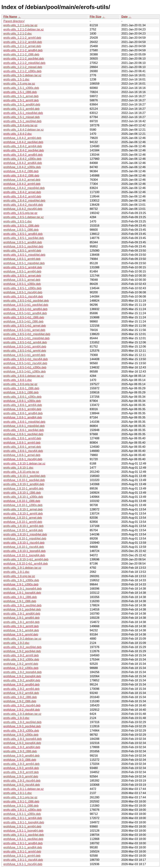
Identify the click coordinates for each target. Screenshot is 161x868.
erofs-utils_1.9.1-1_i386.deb (21, 802)
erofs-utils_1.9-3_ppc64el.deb (22, 722)
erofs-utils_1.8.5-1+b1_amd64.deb (25, 309)
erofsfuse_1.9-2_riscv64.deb (22, 710)
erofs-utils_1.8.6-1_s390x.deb (22, 397)
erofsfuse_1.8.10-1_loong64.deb (24, 555)
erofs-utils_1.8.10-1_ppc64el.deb (24, 476)
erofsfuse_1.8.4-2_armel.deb (22, 180)
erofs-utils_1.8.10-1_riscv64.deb (24, 543)
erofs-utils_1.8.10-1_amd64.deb (24, 484)
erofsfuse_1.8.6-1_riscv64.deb (23, 459)
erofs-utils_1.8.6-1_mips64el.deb (24, 422)
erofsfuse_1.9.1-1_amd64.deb (23, 847)
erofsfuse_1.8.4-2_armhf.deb (22, 184)
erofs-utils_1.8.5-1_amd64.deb (23, 234)
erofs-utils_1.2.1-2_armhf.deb (22, 38)
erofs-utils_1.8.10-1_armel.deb (23, 509)
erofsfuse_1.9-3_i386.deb (20, 760)
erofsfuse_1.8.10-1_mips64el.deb (25, 539)
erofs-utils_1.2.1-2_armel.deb (22, 46)
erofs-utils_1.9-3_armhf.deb (21, 772)
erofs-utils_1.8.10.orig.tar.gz (21, 472)
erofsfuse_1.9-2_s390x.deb (21, 668)
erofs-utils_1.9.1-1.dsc (18, 793)
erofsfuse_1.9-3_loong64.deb (22, 743)
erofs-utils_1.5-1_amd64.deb (22, 104)
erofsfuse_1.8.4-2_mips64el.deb (24, 188)
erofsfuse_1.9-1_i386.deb (20, 601)
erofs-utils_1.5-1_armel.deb (21, 96)
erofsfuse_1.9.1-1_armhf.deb (22, 856)
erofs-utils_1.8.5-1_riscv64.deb (23, 297)
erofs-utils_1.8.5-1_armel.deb (22, 276)
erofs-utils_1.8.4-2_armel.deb (22, 192)
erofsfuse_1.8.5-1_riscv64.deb (23, 292)
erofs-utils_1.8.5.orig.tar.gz (20, 213)
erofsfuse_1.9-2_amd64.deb (21, 685)
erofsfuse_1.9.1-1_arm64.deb (22, 827)
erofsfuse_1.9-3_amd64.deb (21, 756)
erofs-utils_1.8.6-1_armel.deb (22, 447)
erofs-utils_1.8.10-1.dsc (18, 468)
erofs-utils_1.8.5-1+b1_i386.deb (24, 317)
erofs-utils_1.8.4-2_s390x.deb (22, 159)
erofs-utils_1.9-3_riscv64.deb (22, 781)
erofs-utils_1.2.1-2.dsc (18, 34)
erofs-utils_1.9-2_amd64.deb (22, 680)
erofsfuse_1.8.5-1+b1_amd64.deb (25, 313)
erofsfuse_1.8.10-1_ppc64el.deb (24, 480)
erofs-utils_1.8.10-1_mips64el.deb (25, 534)
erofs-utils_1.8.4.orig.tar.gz (20, 125)
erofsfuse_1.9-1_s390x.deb (21, 584)
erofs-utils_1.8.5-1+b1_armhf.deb (25, 351)
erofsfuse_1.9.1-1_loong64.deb (23, 831)
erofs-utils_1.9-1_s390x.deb (21, 580)
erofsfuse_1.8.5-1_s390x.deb (22, 284)
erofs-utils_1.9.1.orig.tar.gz (20, 797)
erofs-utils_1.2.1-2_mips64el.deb (24, 63)
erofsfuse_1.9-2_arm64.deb (21, 693)
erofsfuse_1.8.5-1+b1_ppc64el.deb (26, 305)
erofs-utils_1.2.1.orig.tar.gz (20, 25)
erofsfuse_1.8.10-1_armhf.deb (23, 522)
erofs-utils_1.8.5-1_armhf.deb (22, 251)
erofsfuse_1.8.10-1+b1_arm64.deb (26, 564)
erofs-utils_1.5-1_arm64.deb (21, 109)
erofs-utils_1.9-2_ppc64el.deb (22, 647)
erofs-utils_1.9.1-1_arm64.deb (23, 818)
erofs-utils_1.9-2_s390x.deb (21, 660)
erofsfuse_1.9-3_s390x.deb (21, 735)
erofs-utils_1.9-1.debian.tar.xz (22, 568)
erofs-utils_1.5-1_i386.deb (20, 92)
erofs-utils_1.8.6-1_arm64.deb (23, 405)
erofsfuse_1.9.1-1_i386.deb (21, 806)
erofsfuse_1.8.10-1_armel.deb (23, 518)
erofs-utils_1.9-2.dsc (16, 643)
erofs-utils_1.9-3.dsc (16, 718)
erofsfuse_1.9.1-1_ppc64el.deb (23, 839)
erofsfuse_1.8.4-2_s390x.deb (22, 167)
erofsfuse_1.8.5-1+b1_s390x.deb (25, 372)
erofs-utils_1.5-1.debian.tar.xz (22, 75)
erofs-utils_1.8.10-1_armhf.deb (23, 514)
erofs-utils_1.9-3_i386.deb (20, 751)
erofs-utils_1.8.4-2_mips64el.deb (24, 201)
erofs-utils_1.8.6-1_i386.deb (21, 388)
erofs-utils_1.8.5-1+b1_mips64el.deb (27, 334)
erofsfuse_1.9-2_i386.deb (20, 701)
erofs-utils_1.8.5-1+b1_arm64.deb (25, 342)
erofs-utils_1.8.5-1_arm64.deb (23, 267)
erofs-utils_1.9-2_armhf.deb (21, 655)
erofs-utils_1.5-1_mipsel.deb (22, 117)
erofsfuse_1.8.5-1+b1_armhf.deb (24, 355)
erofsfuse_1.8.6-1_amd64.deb (23, 417)
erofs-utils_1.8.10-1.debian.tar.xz (24, 464)
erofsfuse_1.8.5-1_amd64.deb (23, 242)
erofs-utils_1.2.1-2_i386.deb (21, 54)
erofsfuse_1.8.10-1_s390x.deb (23, 505)
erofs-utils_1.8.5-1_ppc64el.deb (24, 238)
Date (124, 17)
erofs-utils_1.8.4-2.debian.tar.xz (24, 130)
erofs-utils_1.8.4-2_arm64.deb (23, 146)
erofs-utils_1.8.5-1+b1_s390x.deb (25, 367)
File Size (96, 17)
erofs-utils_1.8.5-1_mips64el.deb (24, 255)
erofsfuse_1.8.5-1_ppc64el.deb (23, 246)
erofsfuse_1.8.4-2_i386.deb (21, 171)
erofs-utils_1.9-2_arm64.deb (21, 689)
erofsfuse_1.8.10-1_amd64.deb (23, 489)
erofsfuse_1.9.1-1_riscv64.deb (23, 864)
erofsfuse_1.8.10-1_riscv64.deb (24, 547)
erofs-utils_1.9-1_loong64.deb (23, 589)
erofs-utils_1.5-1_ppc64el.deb (22, 121)
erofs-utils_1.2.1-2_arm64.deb (23, 42)
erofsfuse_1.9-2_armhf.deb (21, 664)
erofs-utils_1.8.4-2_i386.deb (21, 176)
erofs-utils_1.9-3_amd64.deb (22, 747)
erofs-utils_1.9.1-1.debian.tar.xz (24, 789)
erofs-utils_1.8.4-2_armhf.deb (22, 196)
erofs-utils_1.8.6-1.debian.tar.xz (24, 376)
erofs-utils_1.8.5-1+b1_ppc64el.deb (26, 301)
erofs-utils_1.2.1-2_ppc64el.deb (24, 59)
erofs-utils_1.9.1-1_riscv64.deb (23, 860)
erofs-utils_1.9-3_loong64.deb (23, 739)
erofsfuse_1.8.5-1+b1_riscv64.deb (25, 363)
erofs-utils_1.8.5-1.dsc (18, 221)
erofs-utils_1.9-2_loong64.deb (23, 672)
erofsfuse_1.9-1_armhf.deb (21, 634)
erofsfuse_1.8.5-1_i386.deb (21, 230)
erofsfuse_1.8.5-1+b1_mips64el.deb (27, 338)
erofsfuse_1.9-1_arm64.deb (21, 630)
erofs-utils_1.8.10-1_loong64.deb (25, 551)
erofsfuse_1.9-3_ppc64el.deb (22, 726)
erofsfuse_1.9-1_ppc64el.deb (22, 609)
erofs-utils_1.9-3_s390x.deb (21, 731)
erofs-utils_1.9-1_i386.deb (20, 597)
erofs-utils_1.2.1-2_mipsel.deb (23, 67)
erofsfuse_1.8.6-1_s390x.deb (22, 401)
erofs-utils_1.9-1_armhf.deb (21, 626)
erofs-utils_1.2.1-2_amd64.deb (23, 50)
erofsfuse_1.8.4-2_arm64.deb (22, 138)
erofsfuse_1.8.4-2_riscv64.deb (23, 209)
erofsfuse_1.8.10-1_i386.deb (22, 501)
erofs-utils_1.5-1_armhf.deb (21, 100)
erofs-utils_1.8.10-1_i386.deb (22, 493)
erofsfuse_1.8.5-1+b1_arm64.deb (25, 347)
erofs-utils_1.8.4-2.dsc (18, 134)
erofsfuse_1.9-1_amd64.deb (21, 618)
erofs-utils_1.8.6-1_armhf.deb (22, 438)
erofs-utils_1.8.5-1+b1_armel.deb (25, 326)
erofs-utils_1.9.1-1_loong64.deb (24, 822)
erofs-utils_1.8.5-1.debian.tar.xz (24, 217)
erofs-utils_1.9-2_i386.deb (20, 697)
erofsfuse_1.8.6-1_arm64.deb (22, 409)
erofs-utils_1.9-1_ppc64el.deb (22, 605)
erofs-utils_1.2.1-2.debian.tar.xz (24, 29)
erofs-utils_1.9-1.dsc (16, 572)
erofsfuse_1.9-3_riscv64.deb (22, 785)
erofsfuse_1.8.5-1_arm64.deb (22, 271)
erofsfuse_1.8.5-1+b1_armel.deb (24, 330)
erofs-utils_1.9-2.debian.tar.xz (22, 639)
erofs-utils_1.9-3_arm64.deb (21, 764)
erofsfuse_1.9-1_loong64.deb (22, 593)
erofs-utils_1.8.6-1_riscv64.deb (23, 451)
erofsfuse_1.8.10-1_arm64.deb (23, 530)
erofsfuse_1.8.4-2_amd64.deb (23, 163)
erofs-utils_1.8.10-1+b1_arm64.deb (26, 559)
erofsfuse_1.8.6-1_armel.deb (22, 455)
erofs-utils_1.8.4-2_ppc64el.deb (24, 150)
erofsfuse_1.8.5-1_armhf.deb (22, 259)
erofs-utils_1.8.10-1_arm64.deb (23, 526)
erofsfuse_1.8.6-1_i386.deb (21, 392)
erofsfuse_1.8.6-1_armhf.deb (22, 443)
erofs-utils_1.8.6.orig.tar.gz (20, 384)
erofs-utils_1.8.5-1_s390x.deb (22, 288)
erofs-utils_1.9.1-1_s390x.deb (22, 810)
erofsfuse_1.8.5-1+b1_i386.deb (23, 322)
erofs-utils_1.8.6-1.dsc (18, 380)
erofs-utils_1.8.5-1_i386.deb (21, 226)
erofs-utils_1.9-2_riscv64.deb (22, 705)
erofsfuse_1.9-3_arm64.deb (21, 768)
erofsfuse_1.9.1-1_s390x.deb (22, 814)
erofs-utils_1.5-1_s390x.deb (21, 88)
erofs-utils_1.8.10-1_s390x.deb (23, 497)
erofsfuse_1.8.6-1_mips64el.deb (24, 426)
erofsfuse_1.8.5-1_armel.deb (22, 280)
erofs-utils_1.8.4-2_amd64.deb (23, 155)
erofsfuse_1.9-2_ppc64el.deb (22, 651)
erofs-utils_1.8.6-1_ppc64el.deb (24, 430)
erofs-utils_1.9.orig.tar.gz (19, 576)
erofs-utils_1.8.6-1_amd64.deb (23, 413)
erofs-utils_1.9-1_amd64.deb (22, 614)
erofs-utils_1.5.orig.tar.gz (19, 84)
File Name (10, 17)
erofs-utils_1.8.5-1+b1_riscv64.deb (26, 359)
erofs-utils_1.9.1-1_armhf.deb (22, 852)
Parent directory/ (14, 21)
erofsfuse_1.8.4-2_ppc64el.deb (23, 142)
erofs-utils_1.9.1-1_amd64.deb (23, 843)
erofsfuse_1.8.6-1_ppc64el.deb (23, 434)
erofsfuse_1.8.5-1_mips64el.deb (24, 263)
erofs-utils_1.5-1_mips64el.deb (23, 113)
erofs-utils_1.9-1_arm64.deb (21, 622)
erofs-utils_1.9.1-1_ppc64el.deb (24, 835)
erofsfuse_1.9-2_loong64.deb (22, 676)
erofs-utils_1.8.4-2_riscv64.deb (23, 205)
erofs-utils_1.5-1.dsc (16, 79)
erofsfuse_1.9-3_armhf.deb (21, 776)
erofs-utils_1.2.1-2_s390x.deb (22, 71)
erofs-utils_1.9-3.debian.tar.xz (22, 714)
